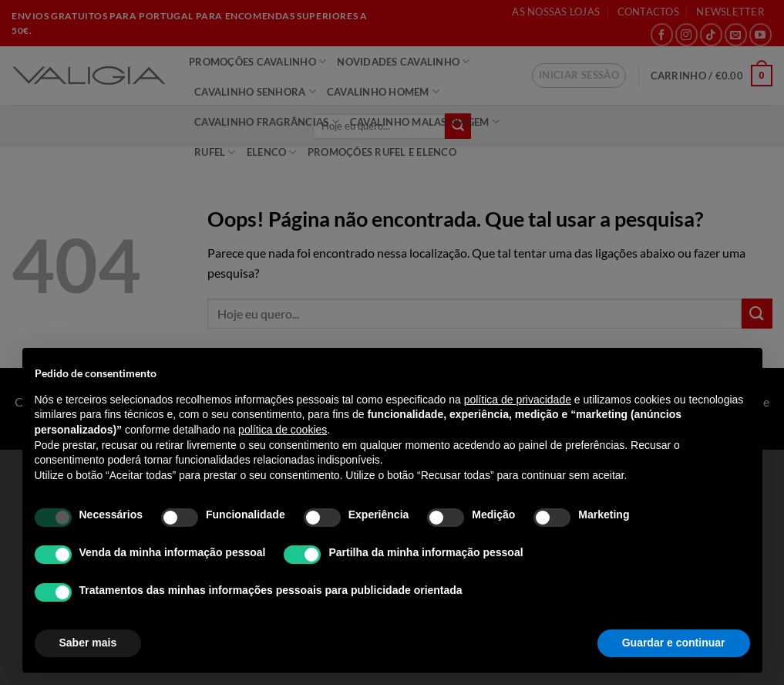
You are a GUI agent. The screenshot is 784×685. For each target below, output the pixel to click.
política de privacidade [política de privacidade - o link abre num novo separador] (518, 400)
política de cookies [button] (283, 430)
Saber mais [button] (88, 643)
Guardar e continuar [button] (674, 643)
